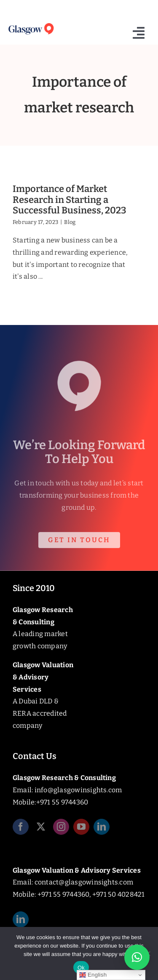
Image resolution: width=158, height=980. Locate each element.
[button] (137, 957)
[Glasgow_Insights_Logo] (31, 24)
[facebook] (21, 828)
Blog (70, 222)
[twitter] (41, 828)
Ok (81, 968)
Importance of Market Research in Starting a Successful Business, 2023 (70, 200)
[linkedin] (102, 828)
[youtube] (81, 828)
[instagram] (61, 828)
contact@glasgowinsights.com (84, 882)
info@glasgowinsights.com (78, 790)
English (93, 975)
